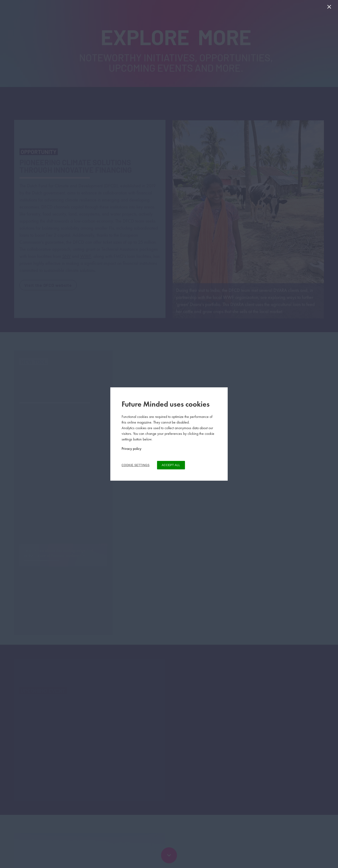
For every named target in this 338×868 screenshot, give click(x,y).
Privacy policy (131, 449)
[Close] (330, 8)
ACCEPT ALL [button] (171, 465)
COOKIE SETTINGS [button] (136, 465)
